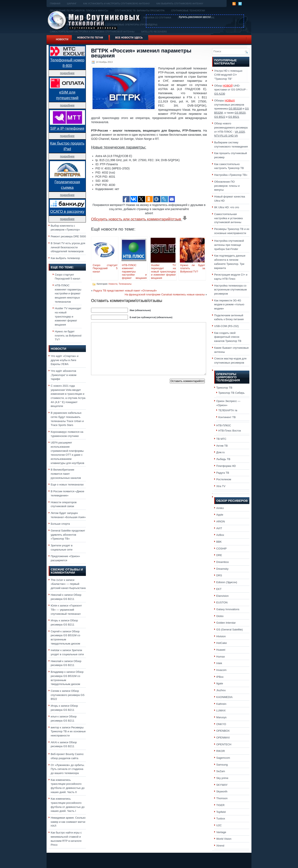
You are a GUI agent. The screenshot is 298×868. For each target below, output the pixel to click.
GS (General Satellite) (230, 630)
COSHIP (221, 549)
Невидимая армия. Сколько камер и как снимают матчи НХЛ (68, 822)
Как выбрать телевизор (65, 258)
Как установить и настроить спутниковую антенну (117, 4)
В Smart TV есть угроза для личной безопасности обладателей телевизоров (68, 247)
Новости (62, 39)
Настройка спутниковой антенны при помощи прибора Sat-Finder (229, 245)
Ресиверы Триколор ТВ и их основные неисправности (68, 731)
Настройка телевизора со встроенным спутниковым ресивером (230, 290)
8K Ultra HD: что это (227, 207)
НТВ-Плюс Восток (230, 431)
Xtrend (220, 846)
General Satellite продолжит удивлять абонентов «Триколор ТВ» (68, 535)
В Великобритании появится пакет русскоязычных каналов (66, 474)
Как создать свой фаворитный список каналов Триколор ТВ (228, 337)
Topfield (221, 812)
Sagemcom (223, 758)
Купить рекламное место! (195, 17)
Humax (221, 657)
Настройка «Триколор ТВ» (231, 175)
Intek (219, 663)
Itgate (220, 683)
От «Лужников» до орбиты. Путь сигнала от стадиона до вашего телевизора (68, 769)
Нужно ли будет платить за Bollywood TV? (68, 335)
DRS (219, 575)
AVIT (219, 528)
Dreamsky (222, 569)
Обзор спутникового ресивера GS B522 (68, 695)
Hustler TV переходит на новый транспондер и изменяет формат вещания (68, 316)
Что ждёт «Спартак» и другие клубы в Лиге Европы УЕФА (65, 360)
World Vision (224, 839)
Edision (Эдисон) (227, 582)
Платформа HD (226, 466)
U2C (219, 825)
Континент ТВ (227, 417)
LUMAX (221, 710)
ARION (221, 521)
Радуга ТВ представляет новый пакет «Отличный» (125, 291)
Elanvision (222, 596)
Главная (55, 4)
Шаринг (72, 4)
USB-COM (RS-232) (227, 326)
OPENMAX (223, 738)
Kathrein (221, 704)
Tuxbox (221, 819)
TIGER (220, 805)
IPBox (220, 677)
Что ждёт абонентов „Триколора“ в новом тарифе (64, 375)
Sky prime (222, 778)
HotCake (222, 643)
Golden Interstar (226, 623)
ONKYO (221, 724)
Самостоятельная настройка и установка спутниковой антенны (228, 218)
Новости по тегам (90, 38)
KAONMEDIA (224, 697)
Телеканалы (125, 284)
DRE (219, 555)
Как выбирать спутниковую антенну (180, 4)
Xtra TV (221, 486)
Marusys (221, 717)
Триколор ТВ (224, 388)
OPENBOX (223, 731)
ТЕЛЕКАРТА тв (228, 410)
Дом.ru (220, 452)
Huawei (221, 650)
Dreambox (222, 562)
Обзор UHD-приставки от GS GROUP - (231, 90)
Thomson (222, 798)
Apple (220, 515)
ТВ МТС (221, 439)
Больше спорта (60, 524)
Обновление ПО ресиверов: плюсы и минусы (227, 186)
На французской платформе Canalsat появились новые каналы (165, 294)
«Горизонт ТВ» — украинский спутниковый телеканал (66, 610)
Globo (220, 616)
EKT (219, 589)
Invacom (221, 670)
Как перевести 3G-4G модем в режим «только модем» (229, 304)
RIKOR (221, 751)
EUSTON (222, 602)
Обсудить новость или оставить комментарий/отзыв (139, 219)
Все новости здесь (129, 38)
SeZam (221, 771)
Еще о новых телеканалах (67, 485)
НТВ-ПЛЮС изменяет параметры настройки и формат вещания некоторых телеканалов (68, 294)
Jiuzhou (221, 690)
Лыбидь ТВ (223, 459)
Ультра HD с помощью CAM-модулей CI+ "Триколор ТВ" (228, 75)
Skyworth (222, 791)
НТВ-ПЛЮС (224, 425)
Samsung (222, 765)
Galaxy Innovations (228, 609)
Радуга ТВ (223, 473)
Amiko (220, 508)
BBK (219, 542)
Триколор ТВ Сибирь (231, 393)
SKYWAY (222, 785)
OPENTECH (224, 744)
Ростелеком (224, 479)
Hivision (221, 636)
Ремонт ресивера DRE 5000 (68, 236)
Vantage (221, 832)
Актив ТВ (222, 446)
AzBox (220, 535)
